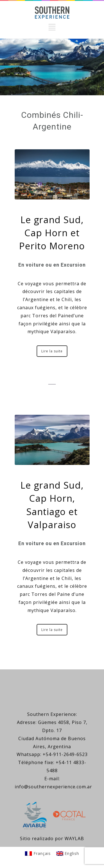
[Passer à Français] (38, 853)
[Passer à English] (68, 853)
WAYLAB (74, 838)
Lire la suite (52, 351)
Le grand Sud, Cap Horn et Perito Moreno (52, 233)
